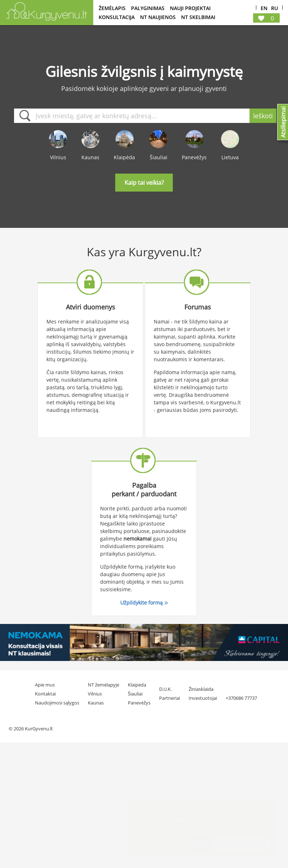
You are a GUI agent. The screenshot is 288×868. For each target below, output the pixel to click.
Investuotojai (203, 698)
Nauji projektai (190, 8)
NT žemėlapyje (103, 685)
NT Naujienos (158, 17)
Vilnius (95, 694)
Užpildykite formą (141, 603)
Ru (274, 8)
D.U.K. (165, 689)
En (264, 8)
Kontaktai (45, 694)
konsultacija (117, 17)
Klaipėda (137, 685)
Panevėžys (139, 703)
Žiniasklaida (201, 689)
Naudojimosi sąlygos (57, 703)
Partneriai (170, 698)
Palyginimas (148, 8)
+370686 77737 (241, 698)
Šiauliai (135, 694)
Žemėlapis (112, 8)
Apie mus (45, 685)
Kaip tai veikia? (144, 183)
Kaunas (96, 703)
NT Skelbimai (198, 17)
